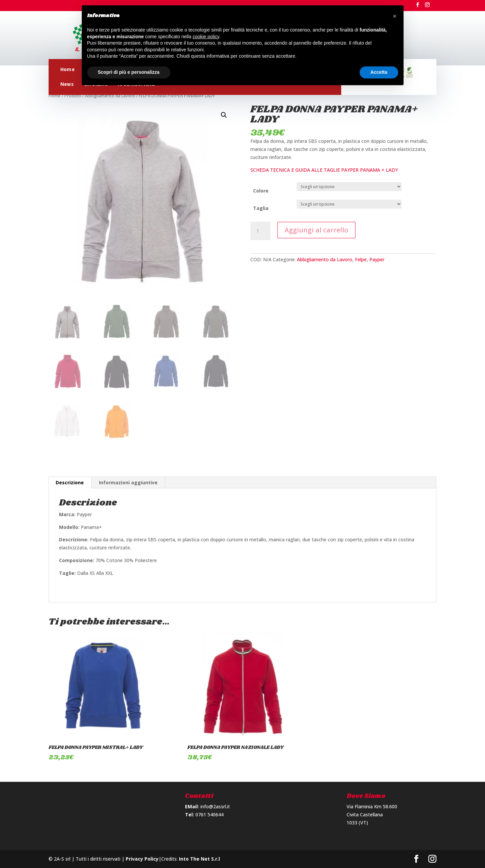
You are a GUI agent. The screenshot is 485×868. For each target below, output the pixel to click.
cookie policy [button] (206, 37)
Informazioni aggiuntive (128, 482)
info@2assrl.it (215, 806)
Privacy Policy (142, 859)
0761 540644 (209, 815)
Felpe (361, 259)
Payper (377, 259)
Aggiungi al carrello (316, 230)
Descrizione (70, 482)
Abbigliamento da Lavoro (110, 96)
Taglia (261, 208)
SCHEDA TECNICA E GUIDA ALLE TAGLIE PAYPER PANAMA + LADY (324, 170)
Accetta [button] (379, 72)
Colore (261, 191)
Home (68, 69)
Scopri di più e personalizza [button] (129, 72)
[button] (395, 16)
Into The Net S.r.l (199, 859)
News (67, 84)
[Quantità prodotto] (260, 231)
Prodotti (73, 96)
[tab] (70, 483)
